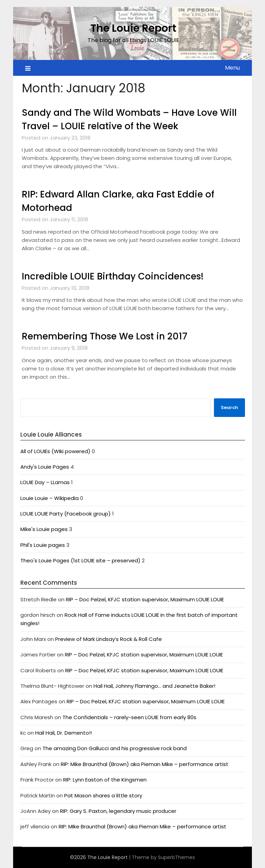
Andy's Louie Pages (45, 467)
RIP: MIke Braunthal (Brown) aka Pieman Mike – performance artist (145, 764)
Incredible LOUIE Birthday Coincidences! (113, 276)
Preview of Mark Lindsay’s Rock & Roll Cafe (109, 639)
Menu (232, 68)
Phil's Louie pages (43, 545)
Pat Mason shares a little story (103, 795)
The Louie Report (133, 28)
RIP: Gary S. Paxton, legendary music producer (118, 811)
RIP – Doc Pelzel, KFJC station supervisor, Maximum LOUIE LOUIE (145, 599)
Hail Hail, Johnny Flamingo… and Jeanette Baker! (154, 686)
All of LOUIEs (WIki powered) (55, 451)
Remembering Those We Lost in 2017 (105, 336)
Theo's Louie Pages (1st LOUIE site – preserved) (80, 560)
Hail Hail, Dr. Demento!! (63, 733)
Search (229, 407)
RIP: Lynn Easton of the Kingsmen (105, 780)
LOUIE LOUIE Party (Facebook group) (66, 514)
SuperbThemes (176, 857)
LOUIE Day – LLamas (45, 482)
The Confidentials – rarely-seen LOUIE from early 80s (129, 717)
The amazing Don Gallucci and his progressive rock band (115, 748)
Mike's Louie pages (44, 529)
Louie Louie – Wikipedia (50, 498)
